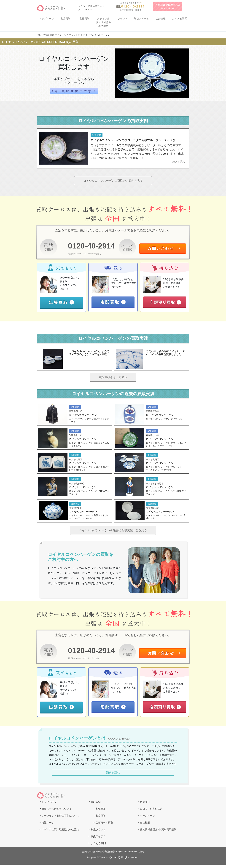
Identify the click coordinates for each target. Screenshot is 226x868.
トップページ (46, 19)
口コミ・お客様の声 (151, 812)
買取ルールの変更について (57, 812)
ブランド (123, 19)
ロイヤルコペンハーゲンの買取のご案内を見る (113, 181)
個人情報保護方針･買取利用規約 (158, 833)
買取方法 (96, 805)
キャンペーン (148, 819)
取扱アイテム (142, 19)
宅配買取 (84, 19)
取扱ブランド (98, 833)
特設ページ (48, 826)
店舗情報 (161, 19)
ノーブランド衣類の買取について (60, 819)
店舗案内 (145, 805)
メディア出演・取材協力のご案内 (103, 22)
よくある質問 (180, 19)
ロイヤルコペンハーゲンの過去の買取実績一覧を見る (113, 533)
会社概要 (145, 826)
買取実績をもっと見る (113, 378)
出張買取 (65, 19)
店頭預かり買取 (104, 826)
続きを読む (113, 776)
